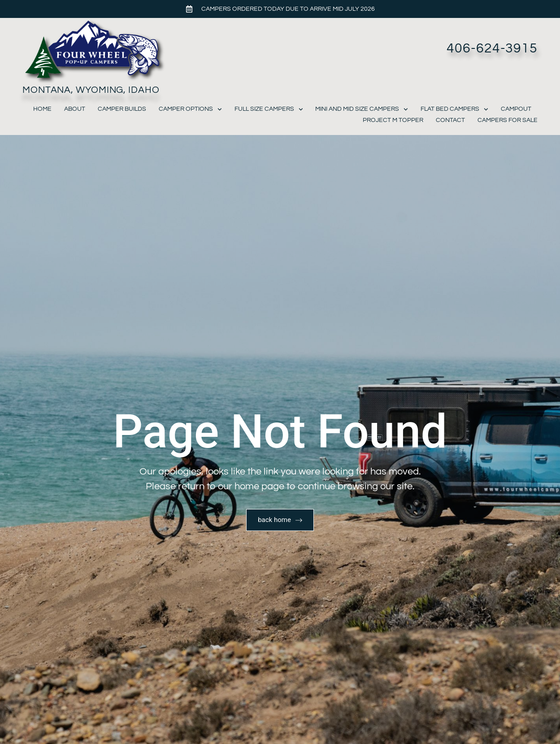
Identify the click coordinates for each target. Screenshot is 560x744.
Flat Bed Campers (454, 109)
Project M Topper (393, 120)
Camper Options (190, 109)
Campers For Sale (508, 120)
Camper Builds (122, 109)
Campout (516, 109)
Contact (450, 120)
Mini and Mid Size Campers (362, 109)
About (75, 109)
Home (42, 109)
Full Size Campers (269, 109)
